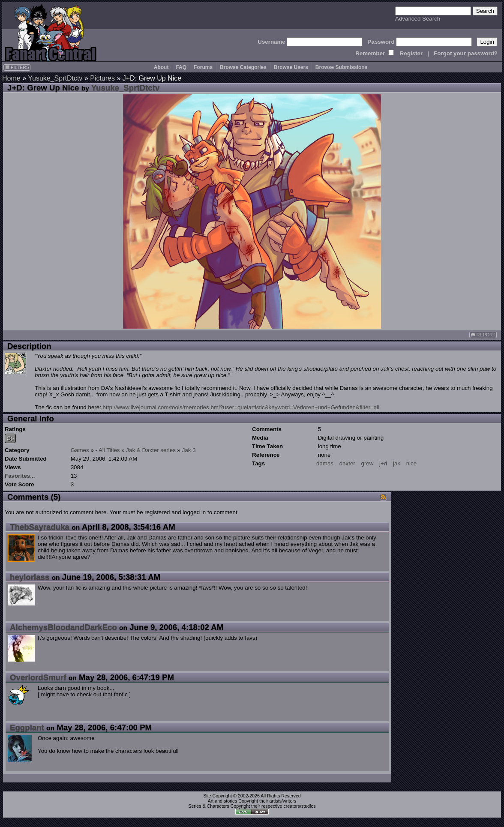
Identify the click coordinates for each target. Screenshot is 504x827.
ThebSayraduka (40, 527)
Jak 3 (189, 450)
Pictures (102, 78)
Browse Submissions (341, 67)
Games (80, 450)
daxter (347, 463)
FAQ (181, 67)
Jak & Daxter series (151, 450)
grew (367, 463)
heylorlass (30, 577)
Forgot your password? (466, 53)
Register (411, 53)
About (161, 67)
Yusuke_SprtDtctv (55, 78)
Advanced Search (418, 19)
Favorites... (20, 476)
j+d (383, 463)
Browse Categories (243, 67)
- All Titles (108, 450)
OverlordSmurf (38, 677)
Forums (203, 67)
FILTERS (17, 67)
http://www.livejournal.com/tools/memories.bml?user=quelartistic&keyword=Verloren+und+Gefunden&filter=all (241, 407)
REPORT (483, 335)
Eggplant (27, 727)
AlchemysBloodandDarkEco (63, 627)
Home (11, 78)
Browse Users (291, 67)
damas (325, 463)
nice (411, 463)
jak (397, 463)
